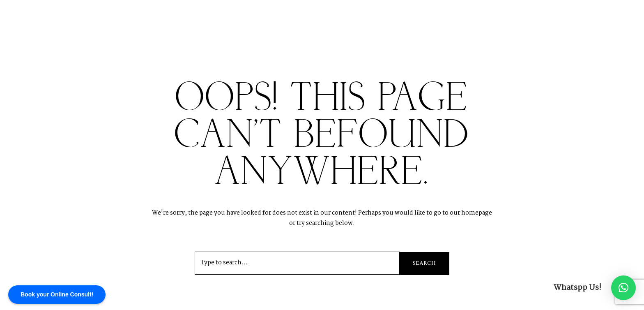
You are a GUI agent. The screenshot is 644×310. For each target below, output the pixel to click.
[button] (623, 288)
